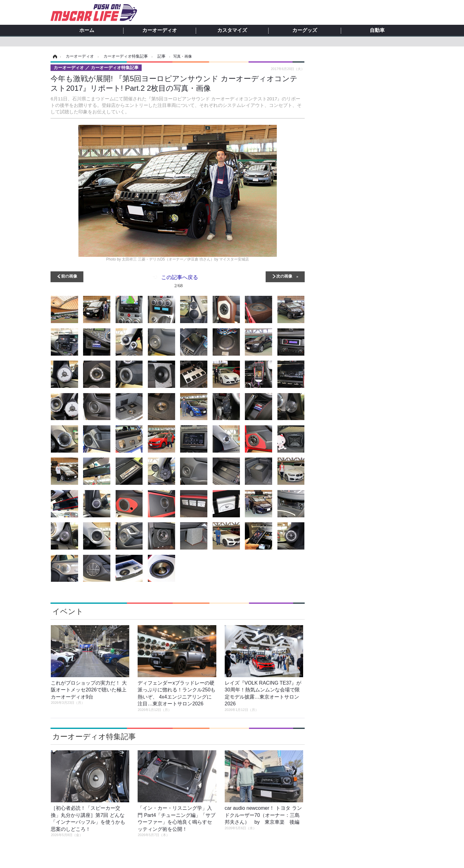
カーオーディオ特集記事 (94, 736)
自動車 (377, 30)
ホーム (87, 30)
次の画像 (284, 276)
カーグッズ (305, 30)
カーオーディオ (160, 30)
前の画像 (69, 276)
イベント (68, 611)
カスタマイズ (232, 30)
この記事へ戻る (180, 283)
